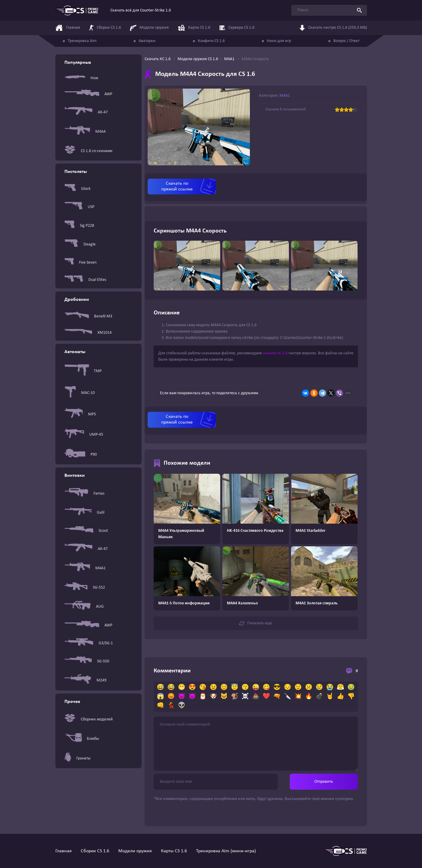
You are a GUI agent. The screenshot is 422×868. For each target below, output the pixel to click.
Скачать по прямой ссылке (177, 186)
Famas (84, 494)
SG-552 (85, 587)
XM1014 (88, 333)
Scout (86, 531)
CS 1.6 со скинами (88, 151)
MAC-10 (80, 393)
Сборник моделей (89, 719)
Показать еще (256, 623)
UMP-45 (84, 435)
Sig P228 (79, 226)
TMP (83, 371)
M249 (85, 680)
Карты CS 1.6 (174, 851)
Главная (64, 851)
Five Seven (80, 262)
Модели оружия (135, 851)
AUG (84, 607)
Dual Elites (85, 280)
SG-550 (87, 661)
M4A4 (85, 132)
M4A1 (85, 568)
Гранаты (77, 758)
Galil (84, 513)
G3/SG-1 (89, 643)
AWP (88, 94)
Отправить (324, 782)
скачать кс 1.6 (275, 353)
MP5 (80, 414)
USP (79, 207)
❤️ (266, 697)
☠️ (245, 697)
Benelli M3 (88, 316)
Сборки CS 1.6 (95, 851)
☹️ (309, 688)
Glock (77, 189)
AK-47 (86, 112)
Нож (81, 78)
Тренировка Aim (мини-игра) (226, 851)
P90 (81, 455)
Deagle (80, 244)
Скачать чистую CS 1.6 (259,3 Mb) (333, 28)
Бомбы (82, 739)
